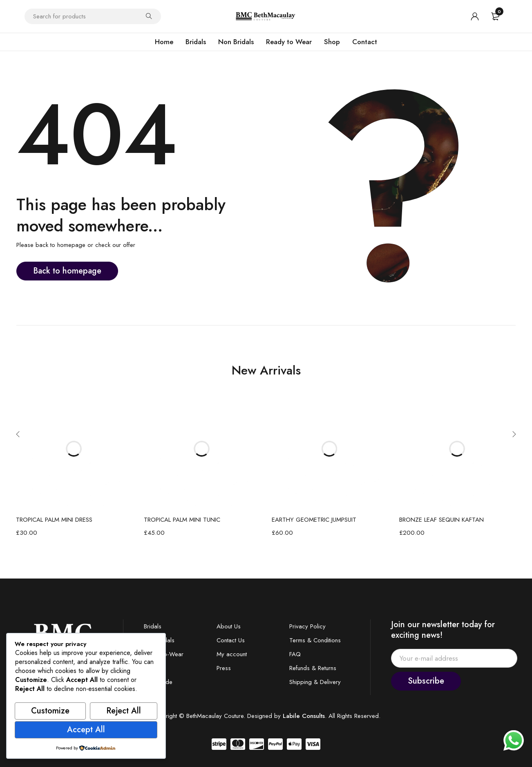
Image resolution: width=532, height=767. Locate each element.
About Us (229, 626)
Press (224, 668)
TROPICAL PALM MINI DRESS (54, 520)
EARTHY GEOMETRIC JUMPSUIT (314, 520)
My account (232, 654)
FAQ (295, 654)
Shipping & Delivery (315, 682)
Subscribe (426, 681)
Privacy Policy (307, 626)
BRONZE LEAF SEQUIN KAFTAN (441, 520)
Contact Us (231, 640)
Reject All (124, 711)
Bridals (153, 626)
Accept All (86, 730)
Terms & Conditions (315, 640)
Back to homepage (67, 271)
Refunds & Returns (313, 668)
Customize (50, 711)
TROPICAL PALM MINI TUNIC (182, 520)
